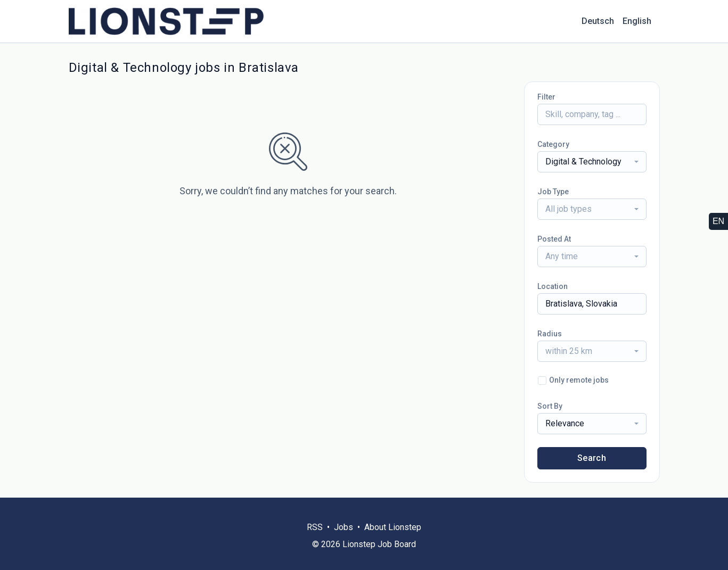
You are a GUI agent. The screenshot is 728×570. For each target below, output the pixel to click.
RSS (315, 527)
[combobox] (592, 162)
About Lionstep (393, 527)
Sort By (550, 406)
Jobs (343, 527)
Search (592, 458)
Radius (550, 334)
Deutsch (598, 21)
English (637, 21)
